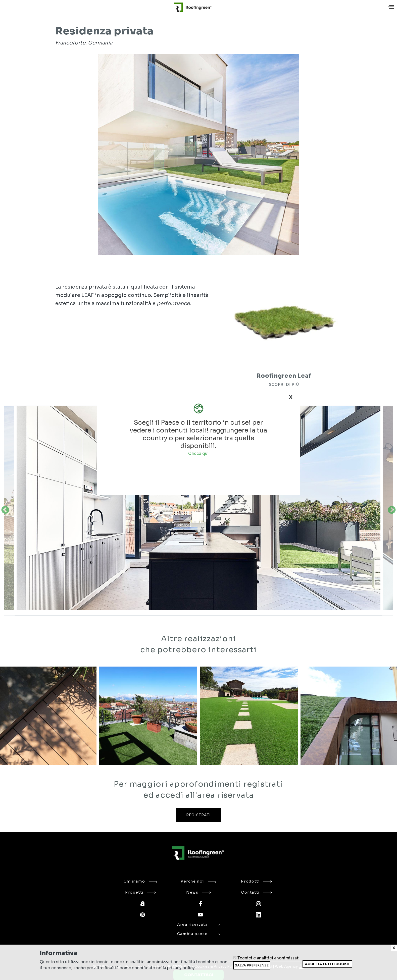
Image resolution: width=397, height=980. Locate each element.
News (198, 892)
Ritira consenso (302, 968)
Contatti (257, 892)
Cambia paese (198, 934)
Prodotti (256, 881)
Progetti (140, 892)
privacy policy (181, 968)
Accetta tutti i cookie (327, 964)
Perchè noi (198, 881)
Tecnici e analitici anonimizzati (269, 958)
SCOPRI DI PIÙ (284, 385)
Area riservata (199, 924)
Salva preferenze (252, 965)
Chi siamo (141, 881)
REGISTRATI (198, 815)
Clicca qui (198, 453)
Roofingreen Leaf (284, 376)
